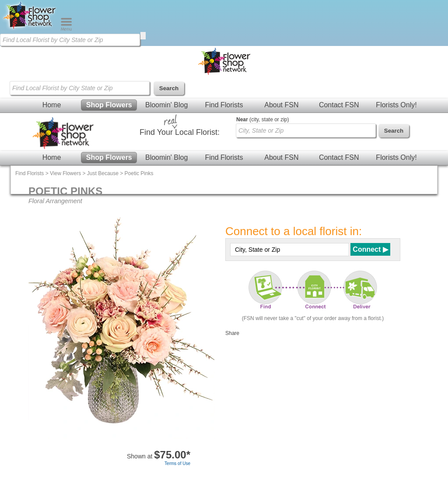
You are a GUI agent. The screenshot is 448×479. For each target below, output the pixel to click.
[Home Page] (30, 29)
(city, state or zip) (262, 120)
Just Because (103, 173)
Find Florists (224, 105)
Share (232, 333)
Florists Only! (396, 105)
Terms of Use (177, 463)
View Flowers (65, 173)
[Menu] (66, 29)
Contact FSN (339, 105)
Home (52, 105)
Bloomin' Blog (166, 105)
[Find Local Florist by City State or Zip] (70, 40)
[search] (143, 36)
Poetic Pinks (139, 173)
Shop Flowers (109, 105)
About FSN (281, 105)
